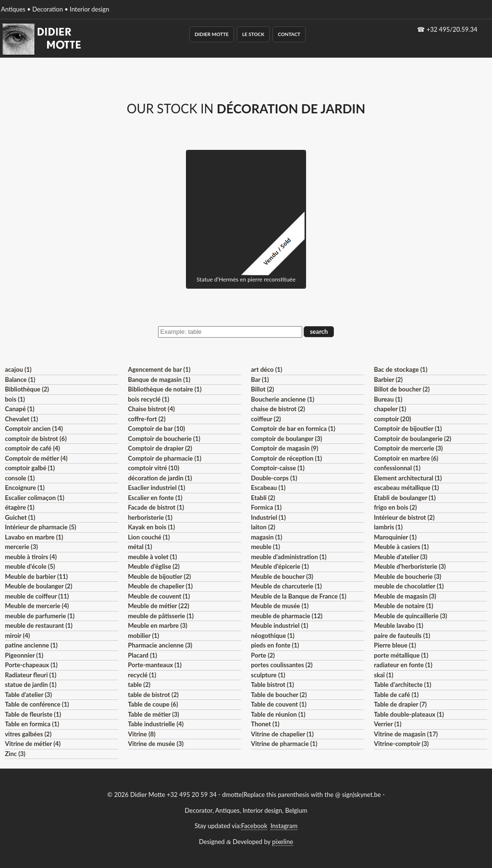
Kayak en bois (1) (151, 527)
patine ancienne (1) (31, 645)
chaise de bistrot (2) (278, 409)
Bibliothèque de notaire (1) (165, 389)
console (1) (20, 478)
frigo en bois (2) (395, 507)
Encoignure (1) (25, 488)
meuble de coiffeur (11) (37, 596)
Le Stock (253, 34)
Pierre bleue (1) (395, 645)
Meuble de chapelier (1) (160, 586)
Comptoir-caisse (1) (278, 468)
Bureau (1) (388, 399)
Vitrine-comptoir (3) (401, 744)
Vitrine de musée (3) (156, 744)
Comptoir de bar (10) (156, 428)
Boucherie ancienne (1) (283, 399)
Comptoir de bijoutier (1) (408, 428)
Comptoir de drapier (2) (160, 448)
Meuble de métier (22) (159, 606)
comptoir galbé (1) (30, 468)
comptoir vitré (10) (154, 468)
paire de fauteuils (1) (402, 636)
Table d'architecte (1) (402, 685)
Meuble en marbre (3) (158, 625)
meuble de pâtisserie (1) (161, 616)
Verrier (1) (387, 724)
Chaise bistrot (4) (151, 409)
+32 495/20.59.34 (452, 29)
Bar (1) (260, 379)
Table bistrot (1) (272, 685)
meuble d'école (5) (30, 566)
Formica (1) (266, 507)
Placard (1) (142, 655)
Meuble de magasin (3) (405, 596)
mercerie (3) (21, 547)
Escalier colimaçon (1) (35, 498)
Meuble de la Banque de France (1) (299, 596)
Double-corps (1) (274, 478)
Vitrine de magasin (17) (406, 734)
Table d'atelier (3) (28, 695)
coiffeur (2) (266, 419)
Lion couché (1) (149, 537)
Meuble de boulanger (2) (38, 586)
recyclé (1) (142, 675)
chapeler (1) (390, 409)
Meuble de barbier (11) (36, 576)
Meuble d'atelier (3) (400, 557)
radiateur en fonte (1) (403, 665)
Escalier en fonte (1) (155, 498)
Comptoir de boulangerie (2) (412, 439)
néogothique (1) (273, 636)
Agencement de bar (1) (159, 369)
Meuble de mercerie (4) (37, 606)
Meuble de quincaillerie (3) (410, 616)
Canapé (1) (19, 409)
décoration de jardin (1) (160, 478)
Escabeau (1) (268, 488)
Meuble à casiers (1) (401, 547)
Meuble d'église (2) (154, 566)
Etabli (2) (263, 498)
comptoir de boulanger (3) (286, 439)
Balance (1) (20, 379)
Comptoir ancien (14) (34, 428)
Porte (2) (263, 655)
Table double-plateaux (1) (409, 714)
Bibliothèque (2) (27, 389)
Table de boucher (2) (279, 695)
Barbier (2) (388, 379)
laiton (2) (263, 527)
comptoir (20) (392, 419)
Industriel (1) (268, 517)
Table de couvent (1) (279, 704)
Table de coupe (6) (153, 704)
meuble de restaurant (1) (39, 625)
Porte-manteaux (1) (155, 665)
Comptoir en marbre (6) (406, 458)
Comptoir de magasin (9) (284, 448)
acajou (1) (18, 369)
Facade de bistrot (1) (156, 507)
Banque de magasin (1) (159, 379)
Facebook (254, 826)
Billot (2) (262, 389)
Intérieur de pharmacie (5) (40, 527)
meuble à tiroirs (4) (31, 557)
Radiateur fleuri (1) (31, 675)
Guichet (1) (20, 517)
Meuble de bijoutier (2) (159, 576)
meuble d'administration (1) (289, 557)
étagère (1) (19, 507)
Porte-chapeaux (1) (31, 665)
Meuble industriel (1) (279, 625)
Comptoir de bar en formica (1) (293, 428)
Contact (289, 34)
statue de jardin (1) (31, 685)
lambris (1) (388, 527)
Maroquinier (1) (395, 537)
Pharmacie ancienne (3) (160, 645)
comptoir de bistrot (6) (36, 439)
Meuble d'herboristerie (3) (410, 566)
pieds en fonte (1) (275, 645)
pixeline (283, 842)
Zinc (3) (15, 754)
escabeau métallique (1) (406, 488)
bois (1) (15, 399)
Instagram (284, 826)
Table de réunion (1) (278, 714)
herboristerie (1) (150, 517)
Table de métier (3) (154, 714)
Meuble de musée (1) (280, 606)
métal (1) (140, 547)
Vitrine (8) (141, 734)
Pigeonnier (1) (24, 655)
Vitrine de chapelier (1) (282, 734)
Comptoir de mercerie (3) (408, 448)
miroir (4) (17, 636)
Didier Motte (212, 34)
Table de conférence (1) (37, 704)
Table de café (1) (396, 695)
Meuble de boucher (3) (282, 576)
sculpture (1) (268, 675)
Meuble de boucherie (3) (407, 576)
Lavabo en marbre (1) (34, 537)
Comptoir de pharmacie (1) (165, 458)
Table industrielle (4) (156, 724)
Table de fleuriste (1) (33, 714)
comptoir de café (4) (32, 448)
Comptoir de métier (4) (36, 458)
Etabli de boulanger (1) (405, 498)
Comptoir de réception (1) (286, 458)
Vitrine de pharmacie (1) (284, 744)
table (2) (139, 685)
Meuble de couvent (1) (159, 596)
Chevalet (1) (21, 419)
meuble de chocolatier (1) (409, 586)
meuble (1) (265, 547)
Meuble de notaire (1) (403, 606)
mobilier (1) (143, 636)
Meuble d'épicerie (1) (280, 566)
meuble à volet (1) (152, 557)
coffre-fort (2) (147, 419)
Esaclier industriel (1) (156, 488)
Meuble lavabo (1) (399, 625)
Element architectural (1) (408, 478)
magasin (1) (266, 537)
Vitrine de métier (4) (33, 744)
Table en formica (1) (32, 724)
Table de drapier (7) (400, 704)
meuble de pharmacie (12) (287, 616)
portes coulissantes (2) (282, 665)
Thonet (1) (265, 724)
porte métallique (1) (401, 655)
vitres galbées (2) (28, 734)
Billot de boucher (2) (402, 389)
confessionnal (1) (397, 468)
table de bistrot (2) (153, 695)
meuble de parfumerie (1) (40, 616)
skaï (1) (383, 675)
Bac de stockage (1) (400, 369)
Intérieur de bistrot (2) (404, 517)
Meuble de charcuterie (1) (286, 586)
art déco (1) (266, 369)
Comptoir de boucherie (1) (164, 439)
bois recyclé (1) (148, 399)
